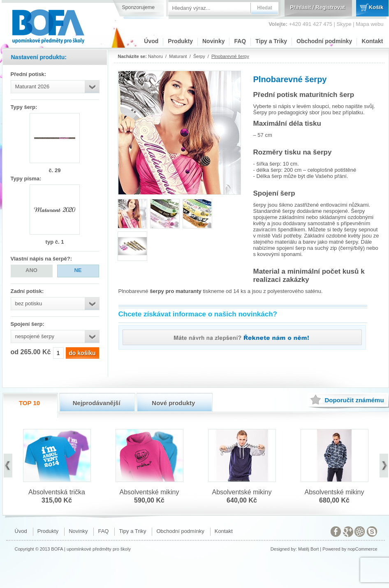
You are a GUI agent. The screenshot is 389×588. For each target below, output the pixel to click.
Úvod (151, 41)
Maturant (178, 56)
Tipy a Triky (271, 41)
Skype (344, 24)
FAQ (240, 41)
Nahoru (155, 56)
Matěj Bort (308, 549)
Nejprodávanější (97, 403)
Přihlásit (300, 7)
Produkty (180, 41)
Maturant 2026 (32, 86)
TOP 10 (29, 403)
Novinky (213, 41)
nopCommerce (362, 549)
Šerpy (199, 56)
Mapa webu (369, 24)
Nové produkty (173, 403)
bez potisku (29, 303)
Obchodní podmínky (324, 41)
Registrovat (330, 7)
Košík (376, 7)
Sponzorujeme (139, 7)
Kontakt (372, 41)
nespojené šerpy (35, 336)
